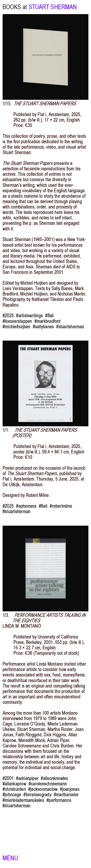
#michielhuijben (16, 327)
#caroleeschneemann (48, 784)
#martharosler (66, 795)
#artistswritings (29, 316)
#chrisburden (14, 789)
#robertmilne (61, 506)
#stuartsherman (70, 327)
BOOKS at (15, 7)
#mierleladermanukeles (23, 800)
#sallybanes (43, 327)
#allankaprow (14, 784)
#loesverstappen (17, 321)
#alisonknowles (54, 778)
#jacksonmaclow (43, 789)
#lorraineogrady (37, 795)
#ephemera (26, 506)
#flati (49, 316)
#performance (59, 800)
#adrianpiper (27, 778)
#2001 (8, 778)
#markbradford (48, 321)
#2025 (8, 316)
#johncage (12, 795)
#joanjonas (70, 789)
